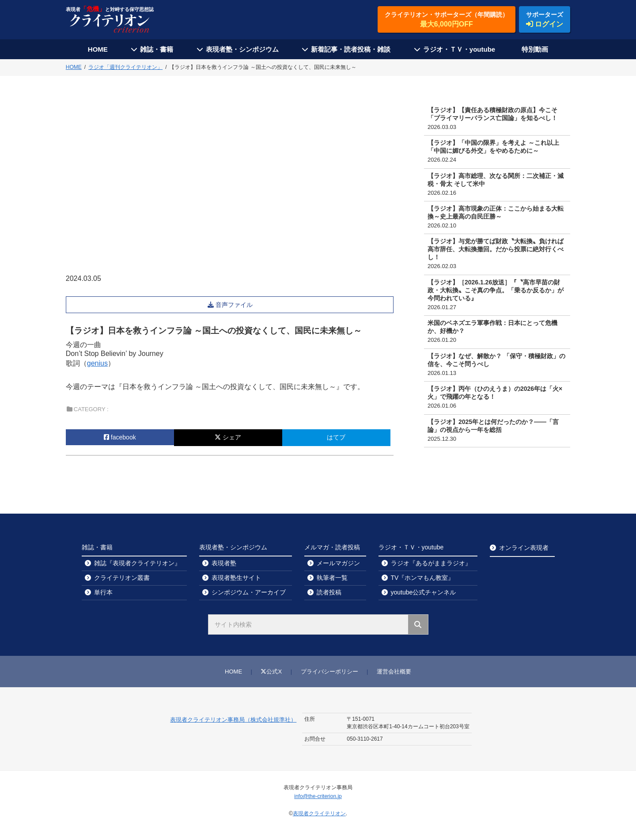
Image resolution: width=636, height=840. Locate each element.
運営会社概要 (394, 672)
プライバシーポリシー (329, 672)
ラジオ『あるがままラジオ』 (431, 563)
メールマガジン (338, 563)
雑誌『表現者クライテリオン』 (137, 563)
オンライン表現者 (524, 548)
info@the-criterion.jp (318, 796)
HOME (98, 49)
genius (97, 363)
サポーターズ (545, 20)
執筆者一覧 (332, 578)
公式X (271, 672)
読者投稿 (329, 592)
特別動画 (535, 49)
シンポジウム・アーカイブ (249, 592)
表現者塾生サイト (236, 578)
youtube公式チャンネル (424, 592)
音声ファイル (235, 305)
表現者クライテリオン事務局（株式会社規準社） (233, 720)
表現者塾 (224, 563)
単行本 (103, 592)
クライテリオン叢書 (122, 578)
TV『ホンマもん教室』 (423, 578)
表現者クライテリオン (319, 814)
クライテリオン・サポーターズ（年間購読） (447, 20)
